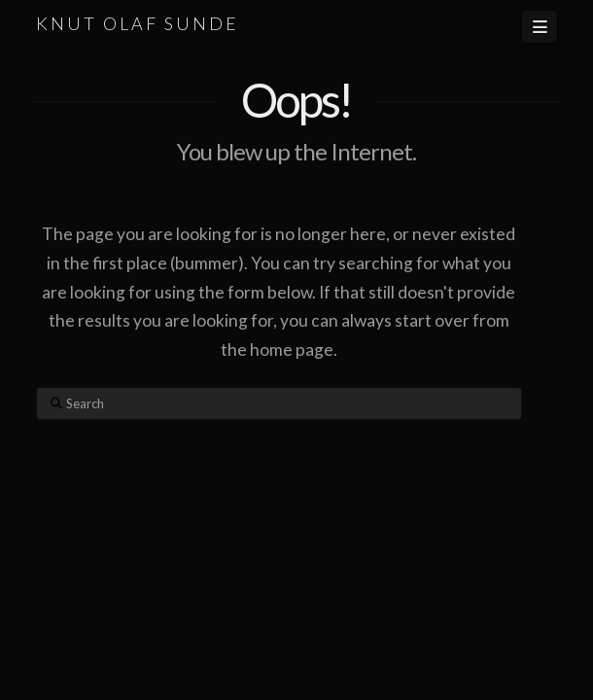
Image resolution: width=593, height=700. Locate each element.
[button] (540, 27)
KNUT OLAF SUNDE (138, 23)
